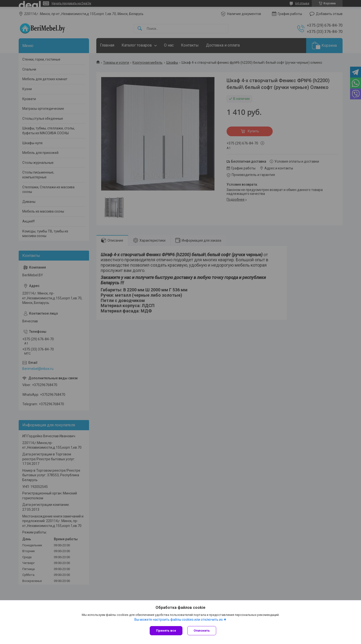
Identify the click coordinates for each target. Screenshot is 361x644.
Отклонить (202, 631)
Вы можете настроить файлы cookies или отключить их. (179, 620)
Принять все (166, 631)
